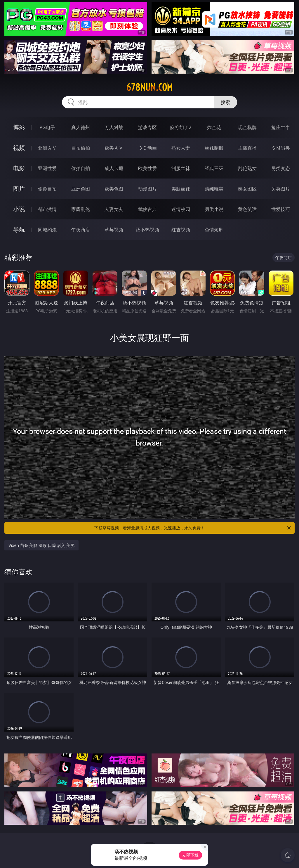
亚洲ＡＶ (47, 148)
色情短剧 (214, 230)
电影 (19, 168)
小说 (19, 209)
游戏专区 (147, 127)
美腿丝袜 (181, 189)
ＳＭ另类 (281, 148)
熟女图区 (247, 189)
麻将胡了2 (181, 127)
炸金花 (214, 127)
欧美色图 (114, 189)
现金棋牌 (247, 127)
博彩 (19, 127)
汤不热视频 (147, 230)
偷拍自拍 (81, 168)
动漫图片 (147, 189)
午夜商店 (81, 230)
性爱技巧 (281, 209)
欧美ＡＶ (114, 148)
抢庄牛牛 (281, 127)
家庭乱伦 (81, 209)
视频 (19, 148)
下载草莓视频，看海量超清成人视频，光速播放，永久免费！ (193, 528)
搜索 (225, 102)
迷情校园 (181, 209)
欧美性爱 (147, 168)
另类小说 (214, 209)
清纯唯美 (214, 189)
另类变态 (281, 168)
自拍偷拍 (81, 148)
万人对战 (114, 127)
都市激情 (47, 209)
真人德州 (81, 127)
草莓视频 (114, 230)
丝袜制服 (214, 148)
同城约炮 (47, 230)
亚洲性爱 (47, 168)
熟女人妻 (181, 148)
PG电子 (47, 127)
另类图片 (281, 189)
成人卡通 (114, 168)
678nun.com (149, 87)
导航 (19, 229)
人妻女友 (114, 209)
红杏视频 (181, 230)
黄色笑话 (247, 209)
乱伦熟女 (247, 168)
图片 (19, 189)
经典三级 (214, 168)
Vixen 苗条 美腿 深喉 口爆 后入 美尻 (41, 545)
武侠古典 (147, 209)
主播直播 (247, 148)
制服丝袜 (181, 168)
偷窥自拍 (47, 189)
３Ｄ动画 (147, 148)
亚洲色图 (81, 189)
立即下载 (190, 855)
